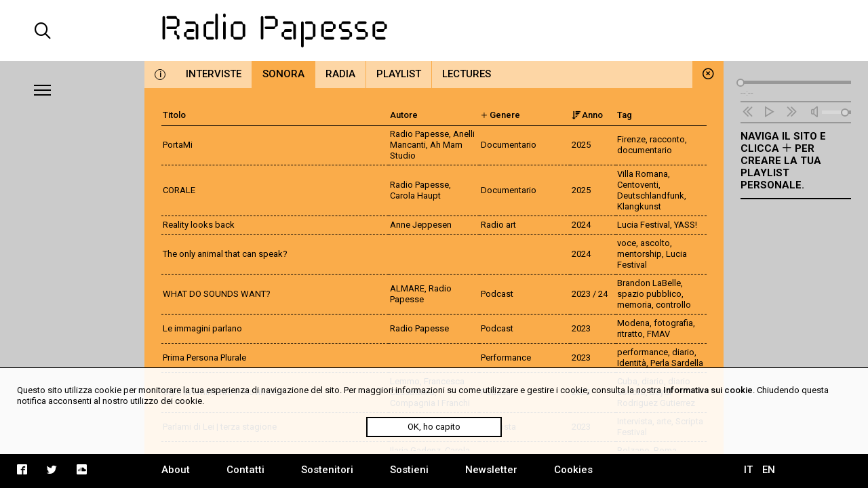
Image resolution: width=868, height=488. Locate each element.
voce (627, 243)
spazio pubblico (649, 294)
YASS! (686, 225)
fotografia (673, 323)
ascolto (655, 243)
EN (769, 470)
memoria (634, 305)
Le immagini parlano (202, 328)
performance (643, 352)
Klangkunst (639, 206)
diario (683, 352)
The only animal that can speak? (225, 254)
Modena (633, 323)
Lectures (467, 74)
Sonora (283, 74)
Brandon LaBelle (649, 283)
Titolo (174, 115)
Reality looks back (199, 225)
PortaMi (178, 145)
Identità (632, 363)
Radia (340, 74)
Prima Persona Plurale (204, 358)
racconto (667, 139)
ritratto (630, 334)
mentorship (639, 254)
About (176, 470)
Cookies (573, 470)
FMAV (658, 334)
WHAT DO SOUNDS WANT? (217, 294)
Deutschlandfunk (651, 196)
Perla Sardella (677, 363)
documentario (645, 150)
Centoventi (638, 185)
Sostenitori (327, 470)
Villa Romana (643, 174)
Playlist (399, 74)
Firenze (631, 139)
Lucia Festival (644, 225)
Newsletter (491, 470)
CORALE (179, 190)
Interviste (214, 74)
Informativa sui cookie (708, 390)
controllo (673, 305)
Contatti (245, 470)
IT (748, 470)
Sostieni (409, 470)
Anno (587, 115)
